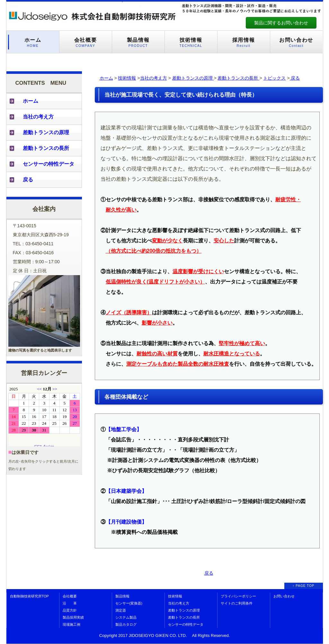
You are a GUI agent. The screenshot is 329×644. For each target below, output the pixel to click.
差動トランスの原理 (193, 78)
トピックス (274, 78)
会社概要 (70, 596)
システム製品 (126, 617)
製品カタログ (126, 624)
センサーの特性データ (186, 624)
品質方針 (70, 610)
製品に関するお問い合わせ (281, 23)
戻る (295, 78)
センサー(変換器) (129, 603)
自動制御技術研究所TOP (29, 596)
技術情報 (127, 78)
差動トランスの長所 (238, 78)
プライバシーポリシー (238, 596)
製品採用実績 (73, 617)
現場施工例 (71, 624)
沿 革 (70, 603)
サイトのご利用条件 (237, 603)
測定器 (121, 610)
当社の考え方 (154, 78)
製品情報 (122, 596)
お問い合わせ (284, 596)
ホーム (106, 78)
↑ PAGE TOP (304, 586)
